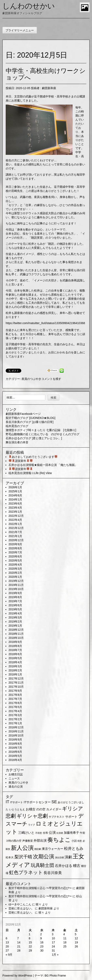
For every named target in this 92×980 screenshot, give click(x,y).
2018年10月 (16, 638)
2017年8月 (15, 695)
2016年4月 (15, 760)
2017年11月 (16, 683)
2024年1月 (15, 499)
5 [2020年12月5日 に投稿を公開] (76, 934)
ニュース (14, 778)
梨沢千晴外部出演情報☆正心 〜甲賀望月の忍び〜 (40, 888)
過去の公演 (16, 787)
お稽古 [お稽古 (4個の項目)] (31, 809)
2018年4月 (15, 662)
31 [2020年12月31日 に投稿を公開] (53, 951)
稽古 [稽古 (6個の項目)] (77, 866)
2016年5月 (15, 756)
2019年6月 (15, 605)
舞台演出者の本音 (17, 442)
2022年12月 (16, 516)
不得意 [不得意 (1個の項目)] (39, 833)
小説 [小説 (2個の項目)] (74, 841)
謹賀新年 (21, 461)
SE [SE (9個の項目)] (54, 802)
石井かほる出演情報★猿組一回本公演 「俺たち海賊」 (43, 465)
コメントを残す (51, 379)
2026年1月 (15, 487)
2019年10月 (16, 589)
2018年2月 (15, 670)
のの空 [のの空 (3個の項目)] (41, 809)
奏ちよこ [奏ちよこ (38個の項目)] (59, 840)
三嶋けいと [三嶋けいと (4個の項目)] (26, 833)
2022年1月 (15, 524)
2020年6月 (15, 556)
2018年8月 (15, 646)
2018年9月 (15, 642)
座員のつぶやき (31, 379)
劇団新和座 (49, 88)
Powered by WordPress (17, 976)
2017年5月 (15, 707)
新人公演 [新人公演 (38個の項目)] (22, 848)
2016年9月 (15, 740)
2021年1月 (15, 536)
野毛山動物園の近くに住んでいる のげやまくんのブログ (43, 434)
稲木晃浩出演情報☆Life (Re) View (30, 473)
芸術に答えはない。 (21, 908)
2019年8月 (15, 597)
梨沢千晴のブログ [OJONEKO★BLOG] (30, 418)
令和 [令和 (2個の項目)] (45, 833)
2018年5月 (15, 658)
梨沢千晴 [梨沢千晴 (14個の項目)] (23, 857)
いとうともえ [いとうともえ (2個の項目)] (17, 809)
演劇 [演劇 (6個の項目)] (68, 857)
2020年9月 (15, 544)
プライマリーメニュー (20, 30)
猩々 (39, 904)
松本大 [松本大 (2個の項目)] (10, 857)
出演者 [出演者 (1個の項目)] (60, 833)
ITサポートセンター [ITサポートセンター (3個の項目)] (37, 802)
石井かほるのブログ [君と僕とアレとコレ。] (34, 438)
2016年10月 (16, 735)
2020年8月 (15, 548)
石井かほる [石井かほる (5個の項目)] (64, 866)
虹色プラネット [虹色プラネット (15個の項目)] (26, 872)
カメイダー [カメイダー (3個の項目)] (54, 809)
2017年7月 (15, 699)
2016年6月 (15, 752)
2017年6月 (15, 703)
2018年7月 (15, 650)
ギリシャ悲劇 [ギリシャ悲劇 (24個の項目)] (32, 816)
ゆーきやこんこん (20, 904)
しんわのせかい (29, 6)
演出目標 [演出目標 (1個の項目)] (59, 858)
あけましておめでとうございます (33, 457)
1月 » (55, 955)
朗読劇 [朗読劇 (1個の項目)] (38, 849)
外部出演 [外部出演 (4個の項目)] (40, 841)
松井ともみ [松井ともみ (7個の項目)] (74, 848)
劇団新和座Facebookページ (23, 414)
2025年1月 (15, 491)
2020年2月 (15, 573)
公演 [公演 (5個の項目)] (52, 833)
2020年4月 (15, 565)
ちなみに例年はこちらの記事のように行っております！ (41, 223)
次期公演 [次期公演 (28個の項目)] (44, 857)
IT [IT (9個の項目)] (7, 802)
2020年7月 (15, 552)
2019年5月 (15, 609)
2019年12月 (16, 581)
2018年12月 (16, 630)
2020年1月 (15, 577)
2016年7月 (15, 748)
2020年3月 (15, 569)
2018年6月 (15, 654)
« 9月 (9, 955)
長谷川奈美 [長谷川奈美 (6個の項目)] (53, 873)
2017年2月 (15, 719)
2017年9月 (15, 691)
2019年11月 (16, 585)
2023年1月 (15, 512)
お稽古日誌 (16, 774)
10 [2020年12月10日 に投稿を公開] (53, 938)
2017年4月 (15, 711)
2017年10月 (16, 687)
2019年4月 (15, 613)
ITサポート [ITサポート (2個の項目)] (17, 802)
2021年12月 (16, 528)
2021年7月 (15, 532)
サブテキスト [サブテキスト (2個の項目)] (57, 817)
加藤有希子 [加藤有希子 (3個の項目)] (71, 833)
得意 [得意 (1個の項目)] (80, 841)
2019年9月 (15, 593)
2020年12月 (16, 540)
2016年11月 (16, 731)
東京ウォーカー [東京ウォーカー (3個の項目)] (53, 849)
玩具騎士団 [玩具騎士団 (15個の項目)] (42, 865)
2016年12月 (16, 727)
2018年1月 (15, 674)
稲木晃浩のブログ (17, 426)
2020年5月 (15, 560)
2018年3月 (15, 666)
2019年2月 (15, 622)
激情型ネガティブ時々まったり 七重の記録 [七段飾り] (41, 430)
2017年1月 (15, 723)
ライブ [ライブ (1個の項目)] (32, 825)
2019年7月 (15, 601)
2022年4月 (15, 520)
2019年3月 (15, 617)
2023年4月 (15, 508)
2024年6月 (15, 495)
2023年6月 (15, 504)
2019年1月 (15, 626)
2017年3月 (15, 715)
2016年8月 (15, 744)
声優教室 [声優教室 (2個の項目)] (28, 841)
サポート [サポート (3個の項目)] (71, 817)
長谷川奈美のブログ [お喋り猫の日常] (30, 422)
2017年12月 (16, 678)
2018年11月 (16, 634)
